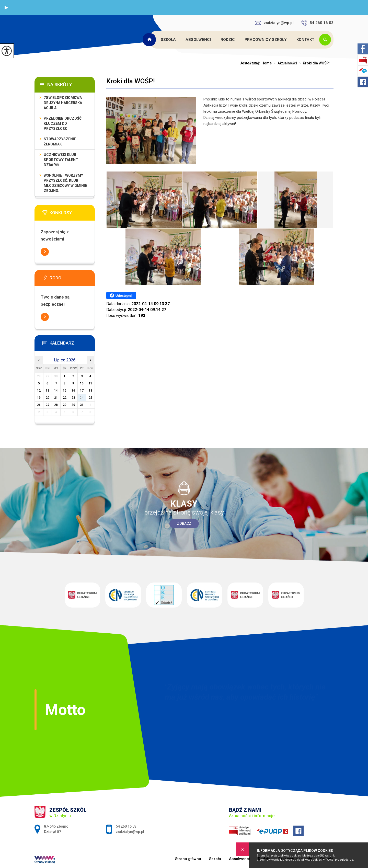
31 (82, 405)
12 (39, 391)
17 (82, 391)
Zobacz (184, 523)
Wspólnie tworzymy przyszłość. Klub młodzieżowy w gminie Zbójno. (65, 183)
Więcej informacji (45, 252)
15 (65, 391)
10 (82, 383)
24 (82, 398)
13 (48, 391)
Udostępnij (121, 295)
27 (48, 405)
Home (267, 63)
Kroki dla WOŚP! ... (315, 63)
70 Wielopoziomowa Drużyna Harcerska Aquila (63, 103)
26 (39, 405)
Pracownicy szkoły (266, 40)
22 (65, 398)
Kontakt (305, 40)
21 (56, 398)
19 (39, 398)
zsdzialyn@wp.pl (274, 23)
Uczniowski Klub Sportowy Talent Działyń (61, 160)
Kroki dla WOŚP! (131, 81)
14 (56, 391)
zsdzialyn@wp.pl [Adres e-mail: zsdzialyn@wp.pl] (130, 832)
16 (73, 391)
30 (73, 405)
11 (90, 383)
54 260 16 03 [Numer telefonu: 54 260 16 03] (126, 826)
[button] (6, 8)
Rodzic (228, 40)
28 (56, 405)
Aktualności (284, 63)
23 (73, 398)
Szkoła (168, 40)
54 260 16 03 (317, 23)
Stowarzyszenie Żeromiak (60, 142)
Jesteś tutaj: (251, 63)
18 (90, 391)
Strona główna (150, 40)
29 (65, 405)
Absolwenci (198, 40)
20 (48, 398)
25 (90, 398)
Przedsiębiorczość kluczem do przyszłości (63, 123)
